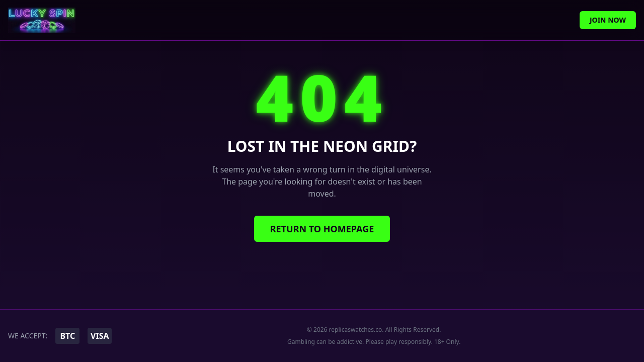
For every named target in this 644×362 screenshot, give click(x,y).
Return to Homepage (322, 229)
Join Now (608, 20)
